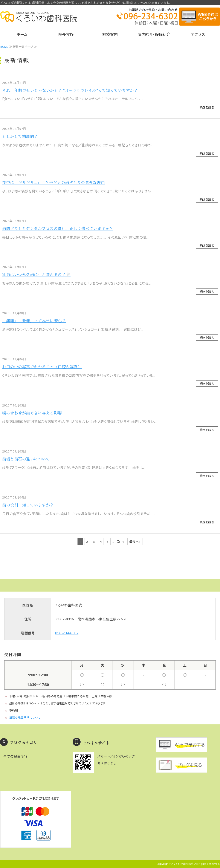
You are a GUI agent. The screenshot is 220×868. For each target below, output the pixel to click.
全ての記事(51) (15, 756)
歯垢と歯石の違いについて (26, 459)
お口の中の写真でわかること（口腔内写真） (42, 367)
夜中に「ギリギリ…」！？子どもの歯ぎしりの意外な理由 (53, 182)
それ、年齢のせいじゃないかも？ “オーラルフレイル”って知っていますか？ (70, 90)
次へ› (121, 542)
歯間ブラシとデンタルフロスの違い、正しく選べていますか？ (58, 229)
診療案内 (110, 34)
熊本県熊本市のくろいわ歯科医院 (39, 19)
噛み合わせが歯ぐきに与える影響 (32, 413)
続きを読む (207, 107)
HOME (4, 47)
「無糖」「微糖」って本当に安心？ (34, 321)
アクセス (198, 34)
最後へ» (135, 542)
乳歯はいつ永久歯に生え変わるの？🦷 (36, 275)
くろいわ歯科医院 (184, 864)
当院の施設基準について (25, 718)
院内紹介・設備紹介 (154, 34)
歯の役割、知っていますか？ (28, 505)
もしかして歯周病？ (20, 136)
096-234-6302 (67, 633)
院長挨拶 (66, 34)
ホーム (22, 34)
